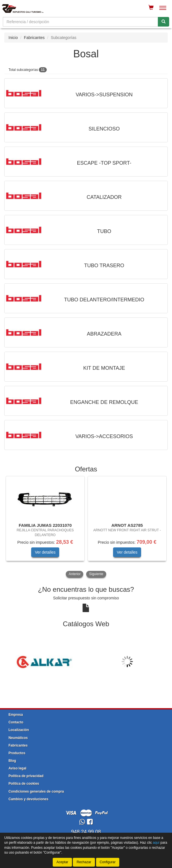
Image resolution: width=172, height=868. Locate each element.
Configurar (108, 862)
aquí (156, 843)
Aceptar (62, 862)
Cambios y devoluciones (28, 799)
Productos (17, 753)
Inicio (13, 38)
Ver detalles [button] (45, 552)
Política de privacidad (26, 776)
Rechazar (84, 862)
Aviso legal (17, 768)
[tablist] (86, 527)
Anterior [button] (75, 574)
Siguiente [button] (96, 574)
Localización (19, 730)
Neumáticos (18, 738)
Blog (12, 761)
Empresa (16, 715)
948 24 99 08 (86, 832)
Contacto (16, 722)
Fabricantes (34, 38)
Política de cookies (24, 784)
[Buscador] (80, 22)
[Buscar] (163, 22)
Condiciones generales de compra (36, 791)
